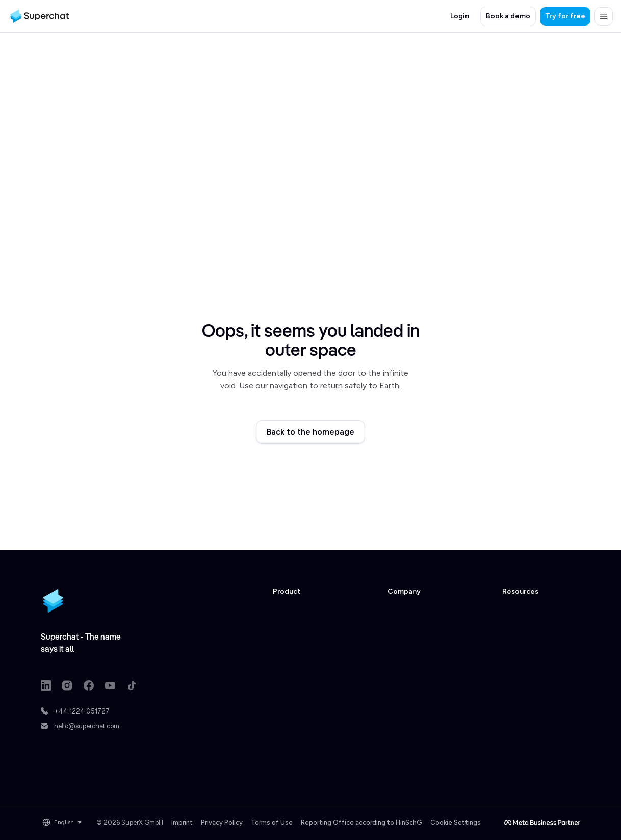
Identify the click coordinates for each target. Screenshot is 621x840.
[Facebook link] (89, 685)
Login (460, 16)
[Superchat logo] (40, 16)
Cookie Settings (456, 822)
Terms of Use (272, 822)
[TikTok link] (132, 685)
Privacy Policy (222, 822)
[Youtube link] (110, 685)
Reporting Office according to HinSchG (361, 822)
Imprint (182, 822)
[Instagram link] (67, 685)
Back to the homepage (310, 432)
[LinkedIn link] (46, 685)
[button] (604, 16)
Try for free (565, 16)
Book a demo (508, 16)
